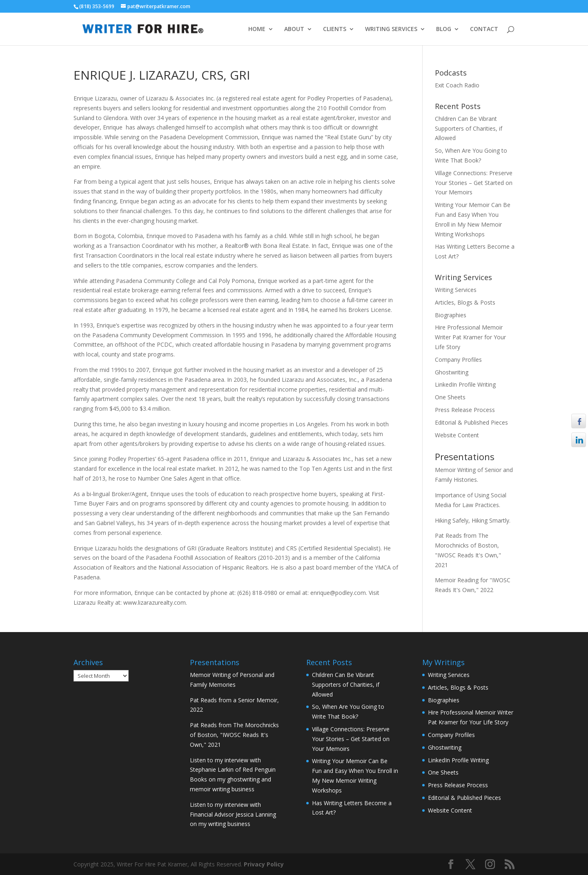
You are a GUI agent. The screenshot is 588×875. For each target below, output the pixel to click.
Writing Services (456, 290)
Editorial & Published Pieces (471, 422)
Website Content (457, 435)
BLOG (444, 29)
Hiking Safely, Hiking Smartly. (473, 520)
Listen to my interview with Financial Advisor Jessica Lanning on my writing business (233, 814)
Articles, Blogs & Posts (465, 302)
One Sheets (450, 397)
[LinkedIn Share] (579, 440)
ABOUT (294, 29)
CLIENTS (335, 29)
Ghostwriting (452, 372)
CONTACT (484, 29)
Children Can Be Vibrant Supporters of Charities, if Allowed (469, 128)
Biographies (451, 315)
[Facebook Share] (579, 421)
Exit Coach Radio (457, 85)
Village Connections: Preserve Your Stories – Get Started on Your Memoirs (474, 183)
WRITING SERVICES (391, 29)
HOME (257, 29)
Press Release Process (465, 410)
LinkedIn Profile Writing (465, 384)
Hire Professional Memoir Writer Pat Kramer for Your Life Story (470, 337)
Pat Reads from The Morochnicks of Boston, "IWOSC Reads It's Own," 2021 (234, 735)
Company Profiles (458, 360)
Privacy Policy (264, 864)
